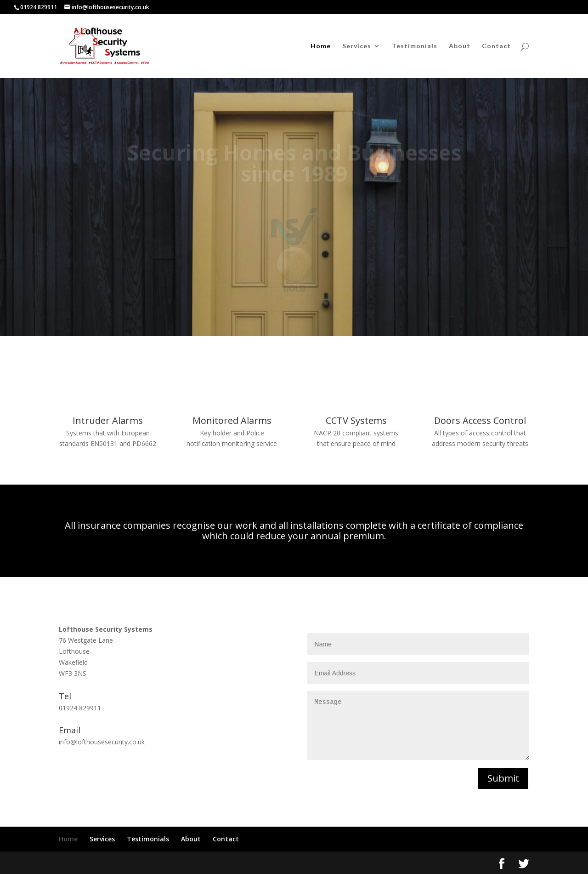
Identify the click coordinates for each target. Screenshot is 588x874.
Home (321, 46)
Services (357, 46)
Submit (503, 778)
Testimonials (415, 46)
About (460, 46)
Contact (496, 46)
